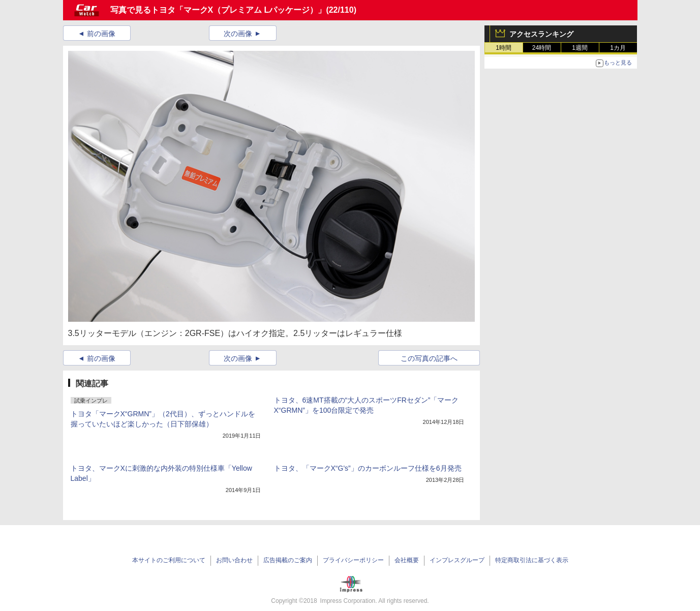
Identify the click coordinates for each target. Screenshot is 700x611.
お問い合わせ (234, 560)
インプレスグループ (457, 560)
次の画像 (238, 34)
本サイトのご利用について (169, 560)
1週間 (580, 48)
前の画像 (101, 34)
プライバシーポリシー (353, 560)
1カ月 (618, 48)
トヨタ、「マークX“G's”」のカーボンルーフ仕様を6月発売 (368, 468)
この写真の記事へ (429, 358)
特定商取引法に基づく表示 (532, 560)
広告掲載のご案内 (288, 560)
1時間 (504, 48)
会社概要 (407, 560)
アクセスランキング (541, 34)
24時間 (542, 48)
